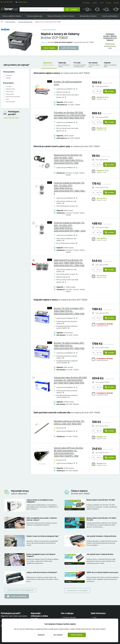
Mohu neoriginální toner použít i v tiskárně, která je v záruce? (42, 519)
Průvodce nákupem (69, 617)
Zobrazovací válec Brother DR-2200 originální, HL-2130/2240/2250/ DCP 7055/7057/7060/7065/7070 (70, 380)
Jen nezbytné (58, 635)
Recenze (95, 3)
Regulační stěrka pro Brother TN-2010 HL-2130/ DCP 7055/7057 (69, 422)
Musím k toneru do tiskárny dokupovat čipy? (43, 536)
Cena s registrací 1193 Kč (102, 313)
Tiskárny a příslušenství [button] (110, 17)
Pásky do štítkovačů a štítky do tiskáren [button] (61, 17)
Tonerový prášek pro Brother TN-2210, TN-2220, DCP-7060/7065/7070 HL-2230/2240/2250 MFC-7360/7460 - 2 (70, 188)
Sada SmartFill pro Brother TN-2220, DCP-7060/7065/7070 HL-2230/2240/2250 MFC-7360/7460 (69, 263)
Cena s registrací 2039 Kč (102, 382)
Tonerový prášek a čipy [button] (34, 17)
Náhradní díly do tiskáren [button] (88, 17)
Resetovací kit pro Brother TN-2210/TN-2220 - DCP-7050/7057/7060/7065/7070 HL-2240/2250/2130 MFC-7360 (69, 159)
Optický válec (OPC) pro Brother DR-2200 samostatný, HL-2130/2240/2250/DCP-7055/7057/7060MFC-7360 (69, 452)
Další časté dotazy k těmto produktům (20, 590)
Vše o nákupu (86, 3)
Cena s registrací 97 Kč (102, 160)
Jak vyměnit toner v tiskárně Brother (100, 554)
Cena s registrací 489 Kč (102, 227)
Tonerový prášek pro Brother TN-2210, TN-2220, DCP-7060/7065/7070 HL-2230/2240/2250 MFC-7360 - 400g (70, 227)
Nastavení (41, 635)
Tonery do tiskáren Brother (25, 22)
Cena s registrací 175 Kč (102, 187)
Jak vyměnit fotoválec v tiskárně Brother (101, 536)
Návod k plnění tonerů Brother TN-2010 (101, 500)
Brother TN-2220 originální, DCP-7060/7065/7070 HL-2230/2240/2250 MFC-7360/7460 (69, 345)
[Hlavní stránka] (9, 9)
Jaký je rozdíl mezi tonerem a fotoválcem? (42, 572)
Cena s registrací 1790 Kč (102, 348)
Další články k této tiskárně (77, 590)
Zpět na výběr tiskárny (49, 29)
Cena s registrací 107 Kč (102, 426)
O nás (102, 3)
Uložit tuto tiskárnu (69, 48)
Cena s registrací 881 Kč (102, 117)
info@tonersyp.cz (23, 2)
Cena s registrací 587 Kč (102, 86)
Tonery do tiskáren (10, 22)
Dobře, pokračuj (77, 635)
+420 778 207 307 (8, 2)
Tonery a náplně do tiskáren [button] (12, 17)
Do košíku (110, 91)
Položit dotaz (110, 44)
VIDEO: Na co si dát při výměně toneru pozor (102, 572)
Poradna (109, 3)
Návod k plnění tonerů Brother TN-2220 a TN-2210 (101, 519)
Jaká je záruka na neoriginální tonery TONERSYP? (40, 501)
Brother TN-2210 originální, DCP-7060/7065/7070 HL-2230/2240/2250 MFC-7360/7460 (69, 311)
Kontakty (117, 3)
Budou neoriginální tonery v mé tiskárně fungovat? (41, 555)
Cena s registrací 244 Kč (102, 453)
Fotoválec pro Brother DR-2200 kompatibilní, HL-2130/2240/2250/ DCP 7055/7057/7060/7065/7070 (70, 115)
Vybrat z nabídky (49, 48)
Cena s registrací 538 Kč (102, 265)
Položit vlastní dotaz (17, 596)
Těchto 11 (44, 42)
